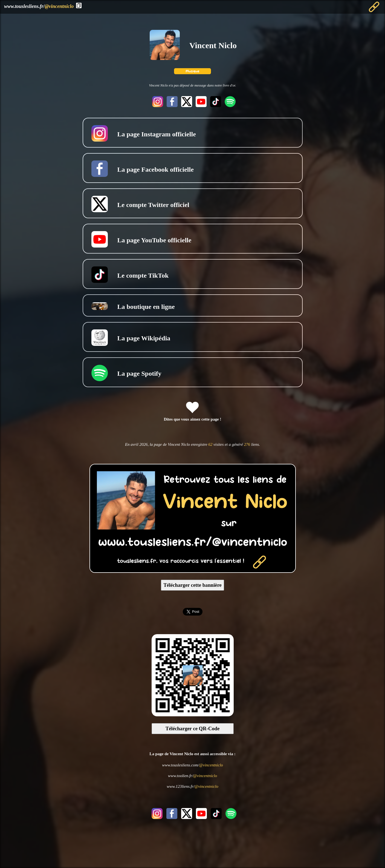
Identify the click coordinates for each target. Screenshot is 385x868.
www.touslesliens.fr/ (39, 6)
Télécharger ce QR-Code (193, 728)
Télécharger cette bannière (192, 585)
